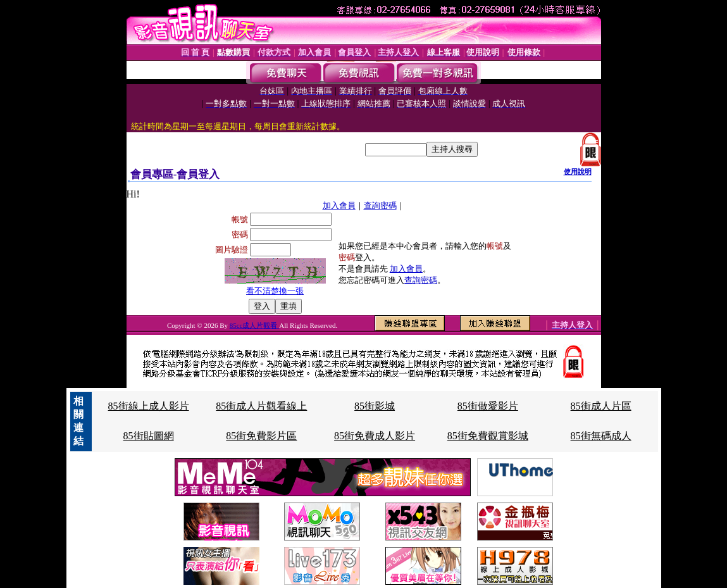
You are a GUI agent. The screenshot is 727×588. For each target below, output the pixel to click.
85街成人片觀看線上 (261, 406)
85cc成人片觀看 (255, 325)
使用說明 (578, 172)
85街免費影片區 (261, 436)
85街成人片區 (601, 406)
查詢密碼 (380, 205)
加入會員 (339, 205)
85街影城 (375, 406)
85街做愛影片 (488, 406)
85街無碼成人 (601, 436)
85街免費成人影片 (375, 436)
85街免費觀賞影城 (488, 436)
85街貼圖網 (149, 436)
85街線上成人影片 (149, 406)
